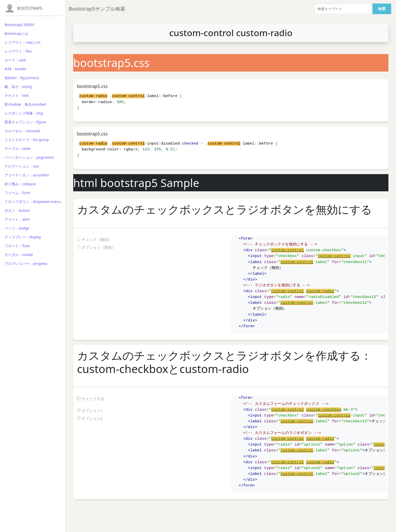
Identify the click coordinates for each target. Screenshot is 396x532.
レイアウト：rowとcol (22, 42)
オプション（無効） (99, 247)
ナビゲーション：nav (22, 166)
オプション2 (92, 418)
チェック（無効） (97, 239)
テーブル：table (18, 148)
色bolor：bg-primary (22, 78)
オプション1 (92, 410)
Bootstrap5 (30, 8)
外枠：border (16, 69)
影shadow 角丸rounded (25, 104)
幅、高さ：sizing (18, 87)
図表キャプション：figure (25, 122)
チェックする (93, 399)
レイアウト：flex (18, 51)
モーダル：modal (19, 255)
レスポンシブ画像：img (24, 113)
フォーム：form (17, 193)
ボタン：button (17, 210)
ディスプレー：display (23, 237)
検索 (382, 9)
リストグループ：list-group (27, 140)
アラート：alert (17, 219)
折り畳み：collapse (20, 184)
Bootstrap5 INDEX (19, 25)
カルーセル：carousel (22, 131)
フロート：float (17, 246)
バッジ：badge (17, 228)
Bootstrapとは (16, 33)
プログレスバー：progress (26, 263)
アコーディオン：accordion (27, 175)
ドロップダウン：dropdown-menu (33, 202)
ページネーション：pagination (29, 157)
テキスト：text (17, 95)
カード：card (15, 60)
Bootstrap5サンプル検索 (97, 9)
